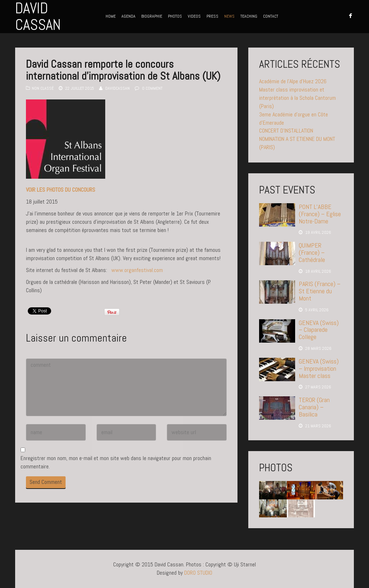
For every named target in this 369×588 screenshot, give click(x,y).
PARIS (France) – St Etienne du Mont (320, 291)
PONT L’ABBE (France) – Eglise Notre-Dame (320, 214)
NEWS (229, 16)
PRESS (212, 16)
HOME (111, 16)
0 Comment (152, 88)
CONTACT (271, 16)
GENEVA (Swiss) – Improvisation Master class (319, 368)
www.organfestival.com (137, 270)
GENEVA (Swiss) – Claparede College (319, 330)
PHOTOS (175, 16)
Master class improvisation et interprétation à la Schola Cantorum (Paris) (297, 98)
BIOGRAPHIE (152, 16)
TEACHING (249, 16)
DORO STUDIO (198, 573)
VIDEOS (194, 16)
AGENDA (128, 16)
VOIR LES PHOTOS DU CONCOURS (61, 190)
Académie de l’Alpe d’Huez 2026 (293, 81)
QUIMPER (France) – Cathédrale (312, 252)
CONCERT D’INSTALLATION (286, 131)
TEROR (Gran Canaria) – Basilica (314, 407)
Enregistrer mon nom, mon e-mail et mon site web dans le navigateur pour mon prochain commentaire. (116, 462)
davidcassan (117, 88)
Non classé (43, 88)
